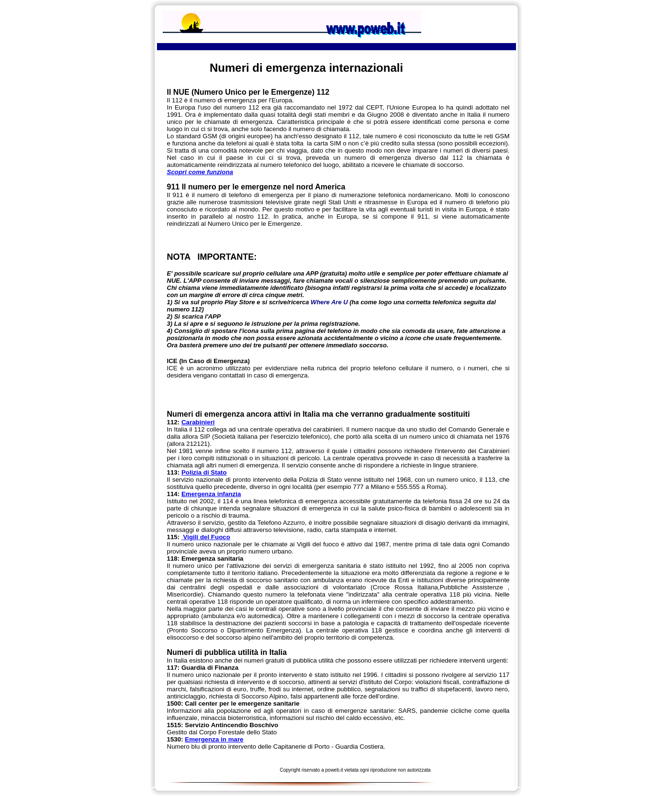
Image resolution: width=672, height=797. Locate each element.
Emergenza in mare (214, 739)
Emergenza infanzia (211, 494)
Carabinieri (198, 422)
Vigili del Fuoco (206, 537)
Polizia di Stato (204, 472)
